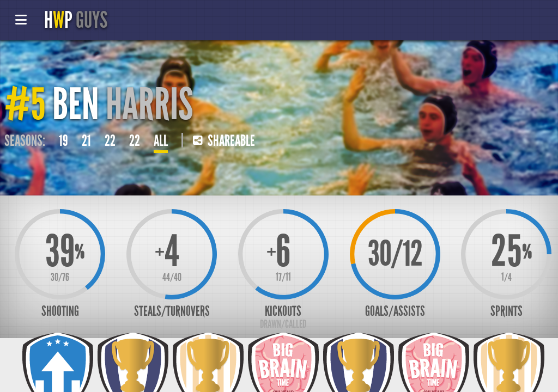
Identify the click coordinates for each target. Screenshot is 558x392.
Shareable (224, 141)
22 (110, 141)
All (161, 141)
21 (86, 141)
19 (63, 141)
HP (76, 20)
